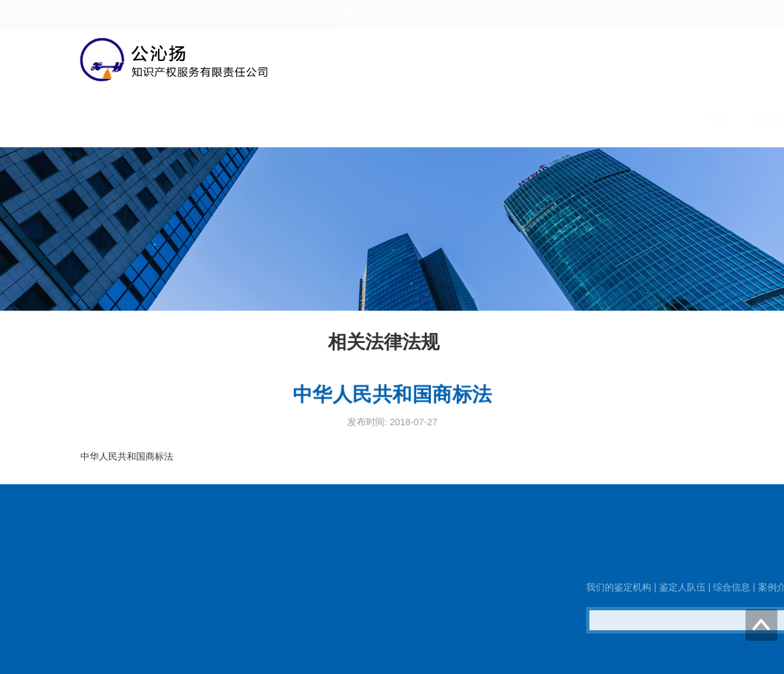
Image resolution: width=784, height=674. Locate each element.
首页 (262, 119)
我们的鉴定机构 (331, 119)
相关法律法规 (618, 119)
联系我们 (691, 119)
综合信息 (481, 119)
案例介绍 (545, 119)
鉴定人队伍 (413, 119)
